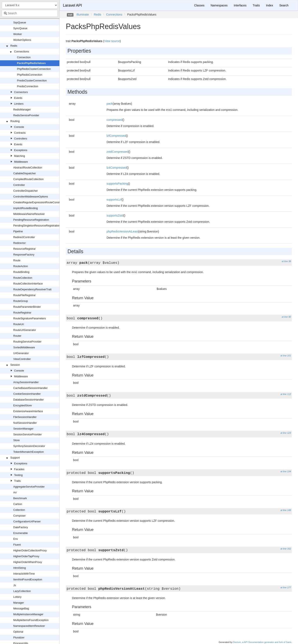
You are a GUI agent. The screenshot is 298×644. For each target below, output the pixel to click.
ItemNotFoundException (28, 579)
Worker (18, 34)
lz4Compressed (117, 168)
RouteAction (21, 266)
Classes (199, 5)
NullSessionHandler (25, 423)
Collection (19, 510)
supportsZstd (115, 215)
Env (16, 539)
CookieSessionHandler (27, 394)
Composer (19, 516)
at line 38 (286, 261)
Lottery (17, 597)
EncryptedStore (23, 405)
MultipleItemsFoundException (31, 620)
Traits (17, 481)
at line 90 (286, 317)
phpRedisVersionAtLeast (122, 231)
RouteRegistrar (22, 313)
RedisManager (22, 110)
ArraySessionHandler (26, 382)
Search (284, 5)
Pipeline (18, 231)
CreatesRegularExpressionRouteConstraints (40, 202)
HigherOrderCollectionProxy (30, 550)
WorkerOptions (22, 40)
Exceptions (21, 150)
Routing (15, 121)
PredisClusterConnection (32, 80)
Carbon (18, 504)
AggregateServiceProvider (29, 487)
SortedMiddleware (24, 347)
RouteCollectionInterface (28, 284)
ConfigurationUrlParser (27, 521)
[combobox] (30, 13)
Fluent (17, 545)
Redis (14, 46)
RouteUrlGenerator (25, 330)
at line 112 (286, 394)
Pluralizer (19, 637)
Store (16, 440)
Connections (22, 51)
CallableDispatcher (25, 173)
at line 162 (286, 549)
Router (17, 336)
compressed (114, 120)
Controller (19, 185)
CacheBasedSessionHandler (30, 388)
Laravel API (72, 5)
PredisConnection (28, 86)
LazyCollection (22, 591)
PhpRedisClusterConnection (34, 69)
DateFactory (21, 527)
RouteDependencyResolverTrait (32, 289)
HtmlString (20, 568)
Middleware (21, 162)
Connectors (21, 92)
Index (269, 5)
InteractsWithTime (24, 574)
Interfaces (240, 5)
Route (17, 260)
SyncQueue (20, 28)
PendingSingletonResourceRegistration (37, 226)
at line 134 (286, 471)
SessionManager (23, 429)
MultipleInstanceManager (28, 614)
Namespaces (219, 5)
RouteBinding (21, 272)
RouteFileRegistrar (24, 295)
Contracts (20, 133)
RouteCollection (23, 278)
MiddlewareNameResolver (29, 214)
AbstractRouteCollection (28, 168)
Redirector (19, 243)
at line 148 (286, 510)
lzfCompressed (116, 136)
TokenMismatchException (28, 452)
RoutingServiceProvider (27, 342)
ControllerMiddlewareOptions (31, 197)
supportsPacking (117, 184)
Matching (20, 156)
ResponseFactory (24, 255)
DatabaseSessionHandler (28, 400)
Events (18, 98)
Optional (18, 632)
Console (19, 127)
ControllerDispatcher (26, 191)
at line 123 (286, 433)
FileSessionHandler (25, 417)
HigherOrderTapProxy (26, 556)
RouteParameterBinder (27, 307)
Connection (24, 57)
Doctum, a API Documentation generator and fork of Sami (262, 642)
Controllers (21, 139)
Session (15, 365)
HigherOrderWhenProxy (28, 562)
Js (15, 585)
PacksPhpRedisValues (31, 63)
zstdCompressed (117, 152)
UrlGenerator (21, 353)
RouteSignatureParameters (30, 318)
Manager (19, 603)
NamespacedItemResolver (29, 626)
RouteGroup (21, 301)
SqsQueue (20, 22)
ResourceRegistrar (24, 249)
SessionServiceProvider (28, 434)
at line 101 (286, 356)
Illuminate (83, 15)
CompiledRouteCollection (28, 179)
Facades (19, 469)
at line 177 (286, 587)
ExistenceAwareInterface (28, 411)
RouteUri (19, 324)
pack (110, 104)
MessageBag (21, 608)
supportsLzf (114, 200)
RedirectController (24, 237)
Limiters (19, 104)
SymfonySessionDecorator (29, 446)
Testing (18, 475)
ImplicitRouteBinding (26, 208)
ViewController (22, 359)
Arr (15, 492)
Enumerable (20, 533)
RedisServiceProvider (26, 115)
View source (112, 41)
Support (15, 458)
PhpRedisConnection (30, 75)
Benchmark (20, 498)
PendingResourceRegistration (31, 220)
